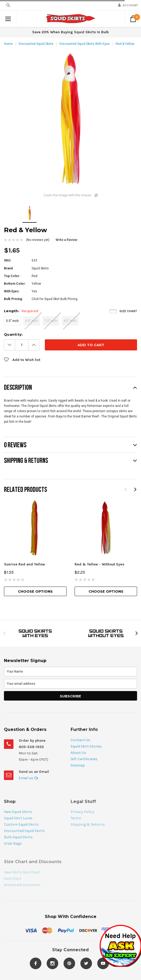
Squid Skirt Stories (86, 746)
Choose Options (35, 591)
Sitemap (78, 765)
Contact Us (80, 740)
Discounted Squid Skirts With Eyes (85, 44)
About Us (78, 753)
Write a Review (66, 240)
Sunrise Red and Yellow (25, 564)
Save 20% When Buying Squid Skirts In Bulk (70, 32)
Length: (21, 311)
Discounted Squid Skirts (36, 44)
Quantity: (13, 334)
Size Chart (128, 311)
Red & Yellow (125, 44)
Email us (28, 778)
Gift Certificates (84, 759)
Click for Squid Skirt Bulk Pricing (55, 299)
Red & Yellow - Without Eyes (99, 564)
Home (8, 44)
